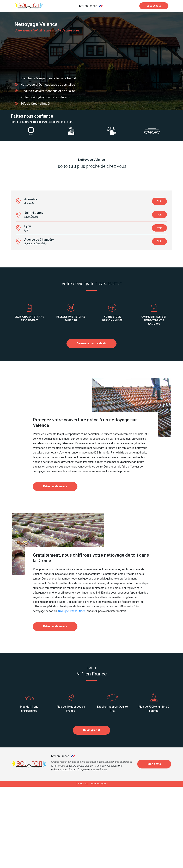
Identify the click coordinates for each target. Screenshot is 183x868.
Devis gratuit (91, 811)
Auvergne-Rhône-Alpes (72, 693)
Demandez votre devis (91, 425)
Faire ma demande (55, 568)
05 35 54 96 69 (151, 6)
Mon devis (154, 846)
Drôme (44, 642)
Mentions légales (99, 865)
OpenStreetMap (153, 271)
